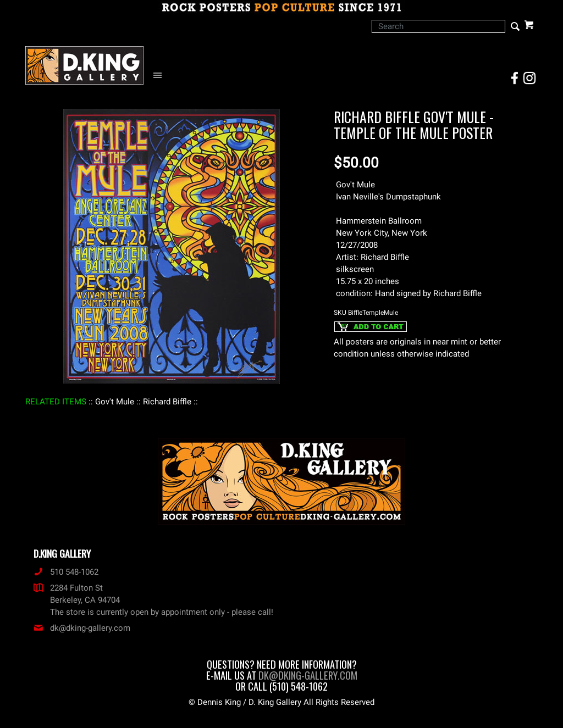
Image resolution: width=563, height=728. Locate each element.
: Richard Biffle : (167, 402)
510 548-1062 (66, 572)
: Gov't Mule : (115, 402)
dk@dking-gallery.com (82, 628)
